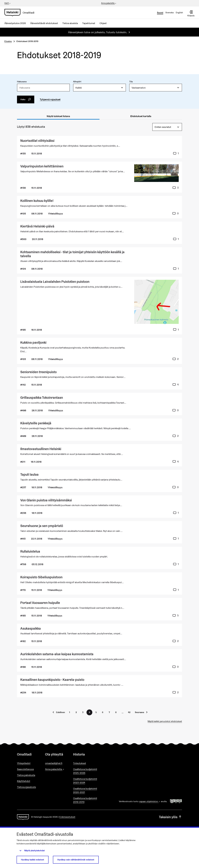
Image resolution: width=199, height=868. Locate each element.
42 (129, 712)
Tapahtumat (89, 23)
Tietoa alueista (70, 23)
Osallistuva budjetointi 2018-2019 (85, 800)
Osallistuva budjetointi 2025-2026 (85, 771)
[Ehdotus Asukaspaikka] (99, 635)
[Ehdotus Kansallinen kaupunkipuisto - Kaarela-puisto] (99, 686)
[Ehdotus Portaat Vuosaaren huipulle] (99, 609)
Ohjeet (103, 23)
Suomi (160, 13)
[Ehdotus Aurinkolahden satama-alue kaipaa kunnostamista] (99, 660)
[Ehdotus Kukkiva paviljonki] (99, 351)
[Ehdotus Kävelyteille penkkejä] (99, 430)
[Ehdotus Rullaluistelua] (99, 558)
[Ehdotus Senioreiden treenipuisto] (99, 378)
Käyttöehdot (24, 781)
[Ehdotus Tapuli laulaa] (99, 481)
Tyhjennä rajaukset (50, 99)
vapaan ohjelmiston (150, 801)
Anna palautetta (109, 3)
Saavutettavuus (25, 769)
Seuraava (139, 712)
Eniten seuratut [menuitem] (163, 127)
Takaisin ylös (170, 817)
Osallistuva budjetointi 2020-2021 (85, 790)
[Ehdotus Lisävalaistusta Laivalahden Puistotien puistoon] (99, 306)
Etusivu (8, 41)
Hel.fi (8, 3)
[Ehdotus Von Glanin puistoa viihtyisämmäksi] (99, 507)
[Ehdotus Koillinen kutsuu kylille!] (99, 207)
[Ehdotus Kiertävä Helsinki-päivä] (99, 233)
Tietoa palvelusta (26, 775)
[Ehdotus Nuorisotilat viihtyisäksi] (99, 147)
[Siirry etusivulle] (21, 13)
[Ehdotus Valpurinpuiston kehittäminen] (99, 177)
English (179, 13)
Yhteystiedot (24, 763)
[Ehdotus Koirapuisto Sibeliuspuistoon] (99, 583)
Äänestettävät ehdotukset (44, 23)
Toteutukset (80, 763)
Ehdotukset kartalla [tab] (141, 116)
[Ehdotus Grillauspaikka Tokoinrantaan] (99, 404)
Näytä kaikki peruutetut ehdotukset (165, 721)
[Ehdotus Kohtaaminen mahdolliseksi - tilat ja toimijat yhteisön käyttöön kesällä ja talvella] (99, 260)
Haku (26, 99)
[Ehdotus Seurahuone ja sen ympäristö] (99, 532)
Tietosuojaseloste (26, 787)
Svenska (169, 13)
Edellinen (61, 712)
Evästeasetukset (67, 817)
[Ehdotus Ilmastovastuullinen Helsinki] (99, 455)
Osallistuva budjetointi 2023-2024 (85, 781)
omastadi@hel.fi (54, 763)
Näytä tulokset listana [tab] (58, 116)
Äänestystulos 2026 (15, 23)
